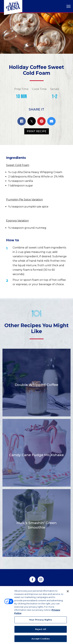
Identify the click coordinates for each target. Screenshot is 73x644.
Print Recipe (37, 131)
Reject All (41, 630)
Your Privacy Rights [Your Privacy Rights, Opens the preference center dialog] (41, 621)
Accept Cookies (41, 640)
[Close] (68, 592)
